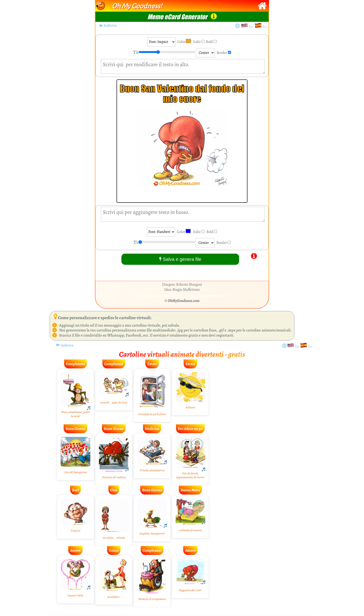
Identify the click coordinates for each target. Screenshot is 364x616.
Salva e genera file (180, 259)
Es (264, 27)
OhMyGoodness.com (184, 301)
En (252, 27)
